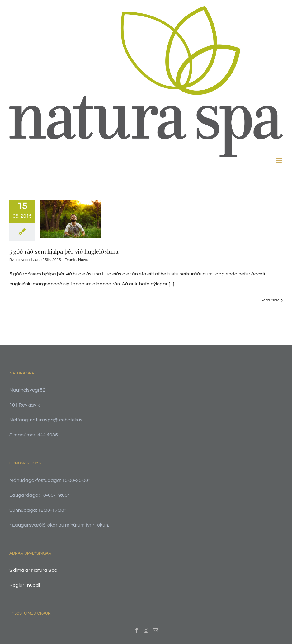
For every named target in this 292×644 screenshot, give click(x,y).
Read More (270, 300)
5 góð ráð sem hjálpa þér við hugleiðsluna (64, 251)
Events (71, 260)
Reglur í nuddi (25, 585)
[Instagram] (146, 630)
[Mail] (155, 630)
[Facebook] (137, 630)
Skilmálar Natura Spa (33, 570)
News (83, 260)
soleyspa (22, 260)
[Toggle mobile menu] (279, 160)
